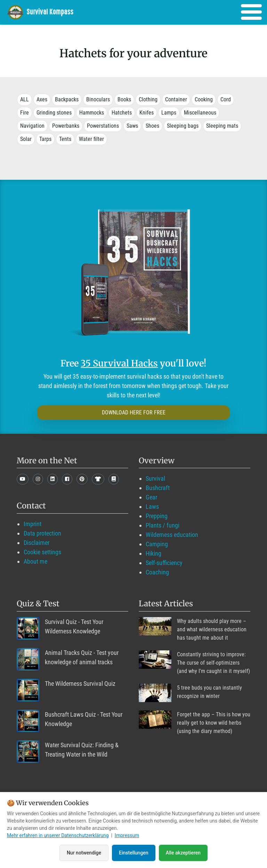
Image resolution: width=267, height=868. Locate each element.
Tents (65, 139)
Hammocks (92, 113)
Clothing (148, 99)
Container (176, 99)
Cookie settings (42, 552)
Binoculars (98, 99)
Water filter (91, 139)
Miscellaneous (200, 113)
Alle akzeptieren (183, 853)
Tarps (45, 139)
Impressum (127, 836)
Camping (157, 544)
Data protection (42, 533)
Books (124, 99)
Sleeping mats (222, 126)
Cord (226, 99)
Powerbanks (66, 126)
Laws (152, 507)
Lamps (169, 113)
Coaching (157, 572)
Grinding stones (54, 113)
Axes (42, 99)
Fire (25, 113)
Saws (132, 126)
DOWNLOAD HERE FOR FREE (134, 412)
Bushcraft (158, 488)
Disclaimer (37, 543)
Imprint (33, 524)
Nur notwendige (84, 853)
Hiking (153, 553)
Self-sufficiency (164, 563)
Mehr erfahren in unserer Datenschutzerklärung (58, 836)
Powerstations (103, 126)
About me (35, 561)
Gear (151, 497)
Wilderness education (172, 535)
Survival (155, 478)
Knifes (147, 113)
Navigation (32, 126)
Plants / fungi (163, 525)
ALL (25, 99)
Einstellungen (134, 853)
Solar (26, 139)
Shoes (152, 126)
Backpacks (67, 99)
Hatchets (122, 113)
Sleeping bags (183, 126)
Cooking (204, 99)
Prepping (157, 516)
